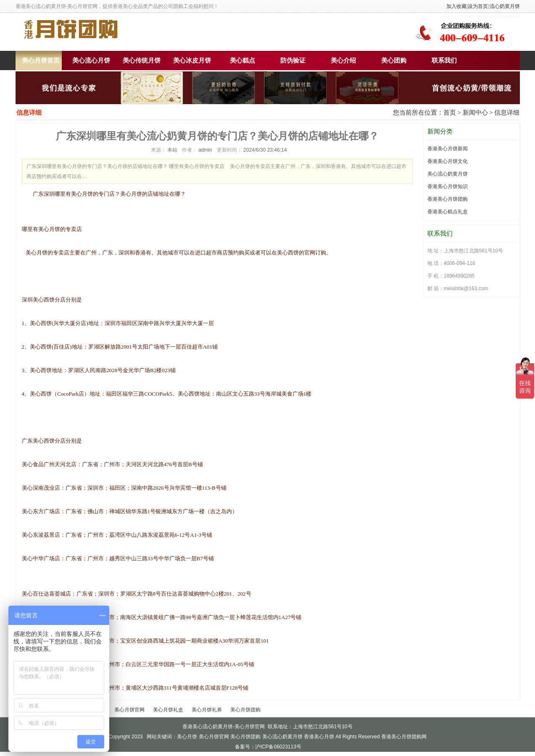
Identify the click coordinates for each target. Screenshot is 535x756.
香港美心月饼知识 (448, 186)
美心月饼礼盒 (168, 710)
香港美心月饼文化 (448, 161)
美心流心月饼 (91, 60)
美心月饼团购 (245, 710)
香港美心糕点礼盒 (448, 212)
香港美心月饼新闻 (448, 149)
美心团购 (394, 60)
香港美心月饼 (319, 737)
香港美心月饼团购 (448, 199)
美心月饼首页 (41, 60)
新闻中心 (475, 113)
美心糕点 (242, 60)
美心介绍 (343, 60)
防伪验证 (293, 60)
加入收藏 (456, 6)
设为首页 (478, 6)
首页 (450, 113)
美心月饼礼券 (207, 710)
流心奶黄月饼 (505, 6)
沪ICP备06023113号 (278, 747)
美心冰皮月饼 (192, 60)
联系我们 (444, 60)
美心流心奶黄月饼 (448, 174)
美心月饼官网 (129, 710)
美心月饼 (187, 737)
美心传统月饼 (142, 60)
